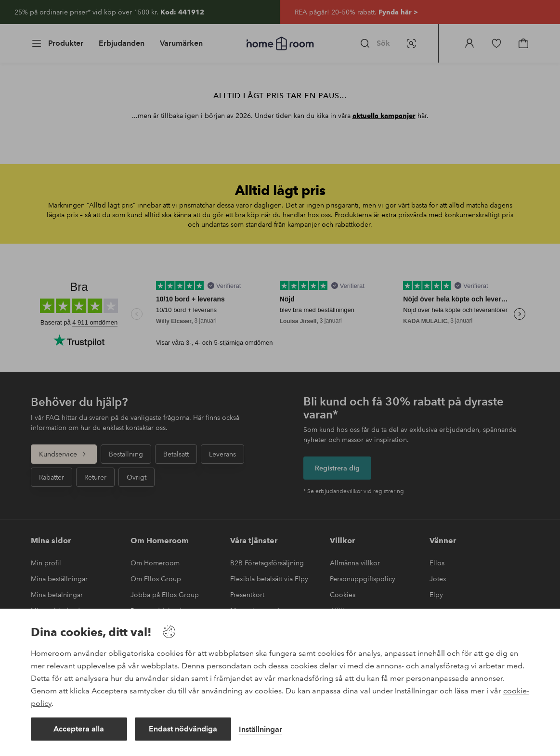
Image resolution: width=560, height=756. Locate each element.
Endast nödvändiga (183, 729)
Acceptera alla (79, 729)
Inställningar (260, 729)
